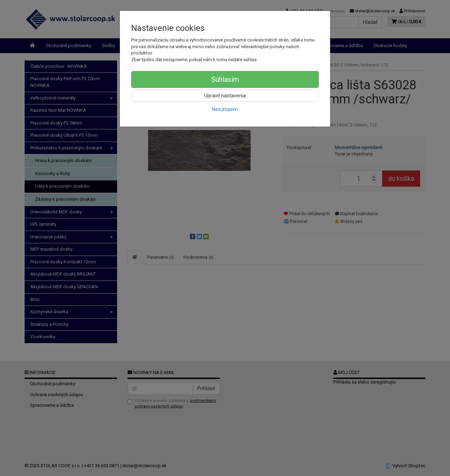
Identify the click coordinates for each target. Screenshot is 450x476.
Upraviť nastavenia (225, 96)
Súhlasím (225, 79)
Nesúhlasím (225, 109)
